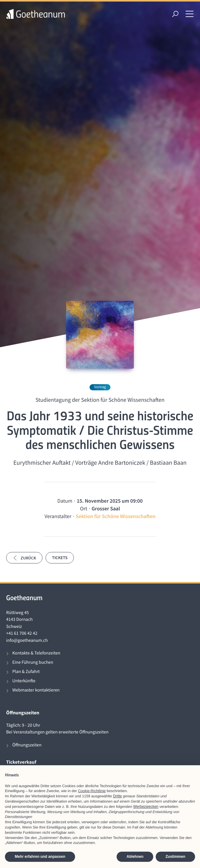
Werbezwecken (146, 807)
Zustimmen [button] (175, 857)
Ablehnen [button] (135, 857)
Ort (84, 509)
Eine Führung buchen (33, 662)
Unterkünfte (24, 681)
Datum (65, 501)
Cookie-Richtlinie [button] (92, 791)
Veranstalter (58, 516)
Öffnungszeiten (27, 745)
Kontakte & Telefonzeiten (36, 653)
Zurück (24, 558)
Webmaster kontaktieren (36, 690)
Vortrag (100, 387)
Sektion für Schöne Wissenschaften (116, 516)
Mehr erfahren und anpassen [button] (40, 857)
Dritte (117, 796)
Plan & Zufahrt (26, 672)
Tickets (60, 558)
